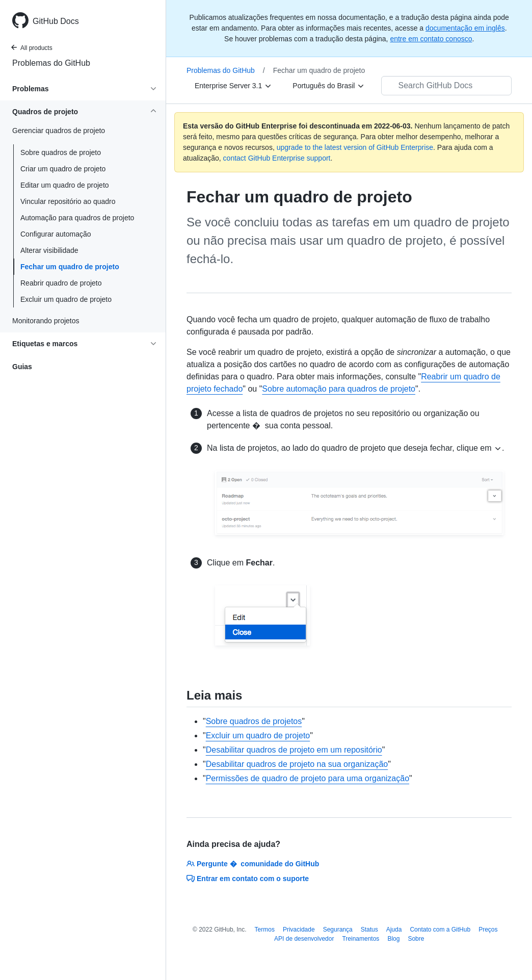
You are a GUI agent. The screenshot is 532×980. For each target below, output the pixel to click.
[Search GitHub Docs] (446, 86)
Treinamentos (361, 939)
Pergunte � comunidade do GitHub (253, 864)
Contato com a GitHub (440, 930)
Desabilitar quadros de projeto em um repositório (294, 750)
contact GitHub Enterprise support (277, 158)
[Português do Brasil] (329, 86)
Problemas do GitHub (51, 63)
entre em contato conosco (431, 39)
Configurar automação (56, 234)
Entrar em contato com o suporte (248, 879)
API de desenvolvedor (304, 939)
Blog (393, 939)
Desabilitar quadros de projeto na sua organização (297, 764)
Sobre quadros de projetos (254, 721)
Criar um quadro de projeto (63, 169)
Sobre (416, 939)
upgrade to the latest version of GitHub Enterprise (355, 147)
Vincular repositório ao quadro (68, 201)
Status (369, 930)
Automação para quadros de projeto (77, 218)
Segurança (338, 930)
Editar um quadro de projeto (65, 185)
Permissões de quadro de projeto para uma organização (308, 778)
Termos (265, 930)
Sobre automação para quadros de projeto (339, 389)
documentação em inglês (465, 28)
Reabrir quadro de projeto (61, 283)
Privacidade (299, 930)
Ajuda (394, 930)
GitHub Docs (56, 21)
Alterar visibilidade (49, 250)
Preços (488, 930)
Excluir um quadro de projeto (66, 299)
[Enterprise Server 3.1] (233, 86)
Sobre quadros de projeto (61, 152)
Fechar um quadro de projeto (70, 267)
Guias (22, 367)
